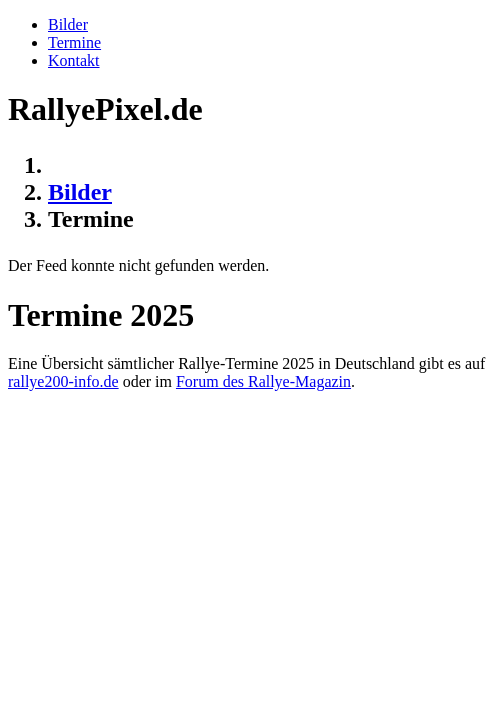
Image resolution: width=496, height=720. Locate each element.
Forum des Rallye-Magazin (263, 381)
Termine (74, 42)
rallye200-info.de (63, 381)
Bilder (68, 24)
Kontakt (74, 60)
